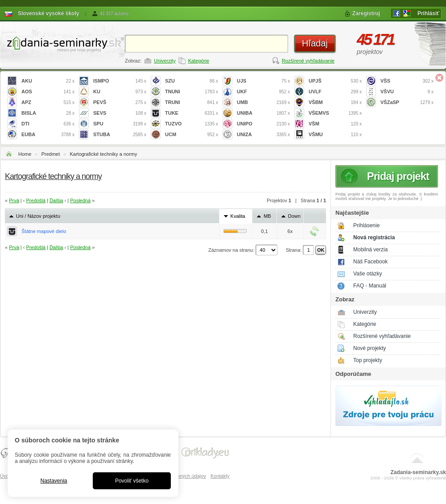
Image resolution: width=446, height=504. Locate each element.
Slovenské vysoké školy (48, 13)
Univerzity (165, 61)
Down (294, 216)
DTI (48, 124)
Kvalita (238, 216)
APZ (48, 102)
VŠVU (407, 92)
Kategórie (199, 61)
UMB (263, 102)
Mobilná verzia (370, 250)
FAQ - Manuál (370, 286)
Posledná (80, 200)
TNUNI (192, 92)
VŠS (407, 81)
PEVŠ (120, 102)
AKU (48, 81)
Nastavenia (54, 481)
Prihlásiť (428, 13)
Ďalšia (56, 200)
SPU (120, 124)
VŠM (335, 124)
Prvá (14, 200)
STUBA (120, 135)
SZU (192, 81)
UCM (192, 135)
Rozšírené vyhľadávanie (308, 61)
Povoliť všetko (132, 481)
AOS (48, 92)
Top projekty (368, 360)
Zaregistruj (366, 13)
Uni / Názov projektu (38, 216)
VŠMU (335, 135)
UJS (263, 81)
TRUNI (192, 102)
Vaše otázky (368, 274)
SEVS (120, 113)
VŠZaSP (407, 102)
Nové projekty (370, 348)
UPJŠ (335, 81)
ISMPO (120, 81)
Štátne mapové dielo (44, 231)
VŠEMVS (335, 113)
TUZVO (192, 124)
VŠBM (335, 102)
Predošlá (36, 200)
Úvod (6, 476)
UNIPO (263, 124)
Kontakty (220, 476)
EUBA (48, 135)
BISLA (48, 113)
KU (120, 92)
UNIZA (263, 135)
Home (25, 154)
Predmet (51, 154)
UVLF (335, 92)
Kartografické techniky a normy (103, 154)
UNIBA (263, 113)
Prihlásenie (366, 225)
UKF (263, 92)
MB (267, 216)
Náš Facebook (370, 262)
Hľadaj (315, 43)
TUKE (192, 113)
